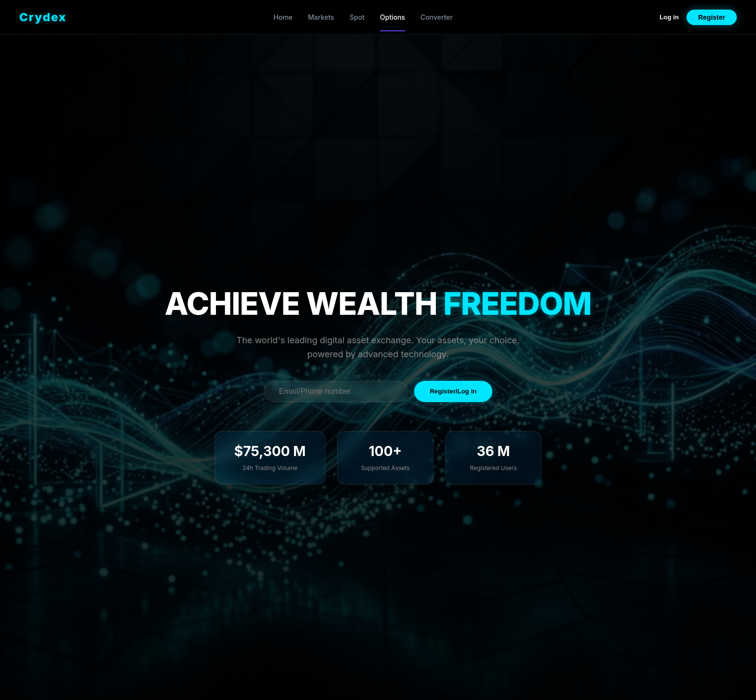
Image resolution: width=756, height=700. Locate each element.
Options (392, 17)
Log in (669, 17)
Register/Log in (453, 391)
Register (712, 17)
